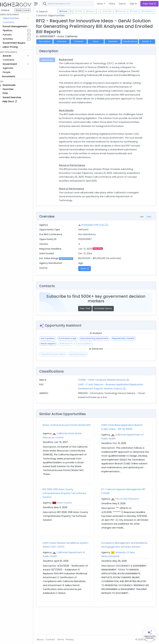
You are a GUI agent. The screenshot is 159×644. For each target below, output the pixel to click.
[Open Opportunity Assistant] (150, 634)
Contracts (13, 22)
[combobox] (92, 4)
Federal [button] (9, 10)
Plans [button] (112, 4)
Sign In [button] (133, 4)
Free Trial (87, 325)
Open (87, 285)
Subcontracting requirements (99, 355)
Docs (100, 41)
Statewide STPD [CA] (96, 238)
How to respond (52, 360)
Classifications (134, 41)
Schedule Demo (105, 325)
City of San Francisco (129, 517)
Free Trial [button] (149, 4)
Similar (49, 46)
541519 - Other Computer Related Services (105, 397)
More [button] (100, 4)
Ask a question (52, 355)
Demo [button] (122, 4)
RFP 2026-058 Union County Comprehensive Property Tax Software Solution (69, 511)
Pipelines (12, 30)
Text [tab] (149, 229)
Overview (66, 41)
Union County (69, 521)
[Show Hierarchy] (110, 237)
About (44, 639)
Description (49, 41)
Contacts (83, 41)
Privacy (74, 639)
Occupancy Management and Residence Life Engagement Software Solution (124, 565)
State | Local (27, 10)
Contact (55, 639)
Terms (65, 639)
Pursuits (11, 35)
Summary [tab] (51, 65)
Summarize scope (72, 355)
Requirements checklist (128, 355)
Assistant (117, 41)
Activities (12, 39)
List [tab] (142, 229)
